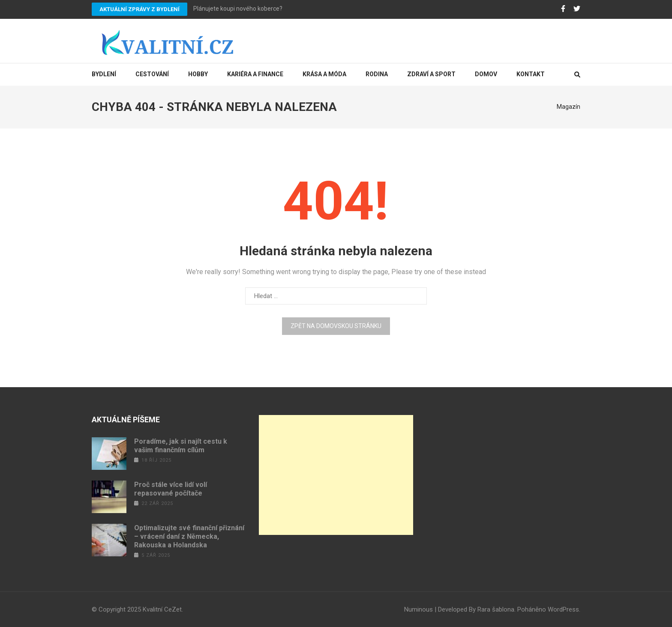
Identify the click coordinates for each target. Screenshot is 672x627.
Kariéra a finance (255, 74)
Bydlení (104, 74)
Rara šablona (496, 609)
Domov (486, 74)
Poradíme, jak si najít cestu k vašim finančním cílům (181, 446)
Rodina (377, 74)
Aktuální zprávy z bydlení (139, 9)
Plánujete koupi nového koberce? (238, 9)
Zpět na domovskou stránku (336, 326)
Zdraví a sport (431, 74)
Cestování (152, 74)
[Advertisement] (336, 475)
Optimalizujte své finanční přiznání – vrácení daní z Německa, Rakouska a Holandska (189, 536)
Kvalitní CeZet (162, 609)
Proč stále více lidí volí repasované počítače (171, 489)
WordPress (563, 609)
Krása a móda (324, 74)
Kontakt (531, 74)
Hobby (198, 74)
